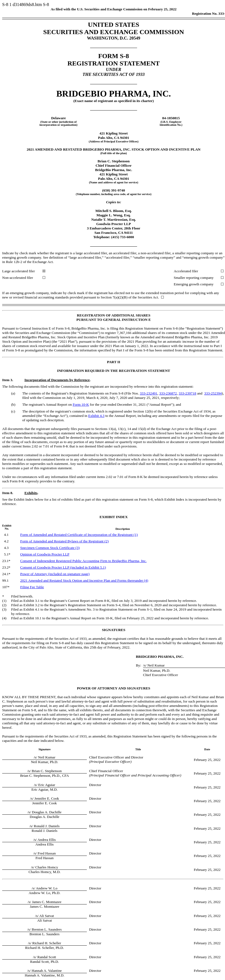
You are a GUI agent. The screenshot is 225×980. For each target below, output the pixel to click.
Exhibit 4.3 (96, 416)
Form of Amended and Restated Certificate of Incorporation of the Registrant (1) (79, 535)
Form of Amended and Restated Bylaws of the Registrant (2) (64, 541)
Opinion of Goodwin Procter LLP (45, 554)
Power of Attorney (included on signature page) (55, 574)
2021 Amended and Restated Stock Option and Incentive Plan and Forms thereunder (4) (84, 580)
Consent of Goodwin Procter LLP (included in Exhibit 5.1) (63, 567)
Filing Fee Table (32, 587)
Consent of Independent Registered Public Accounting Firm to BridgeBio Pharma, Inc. (83, 561)
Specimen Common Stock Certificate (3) (50, 548)
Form (81, 404)
